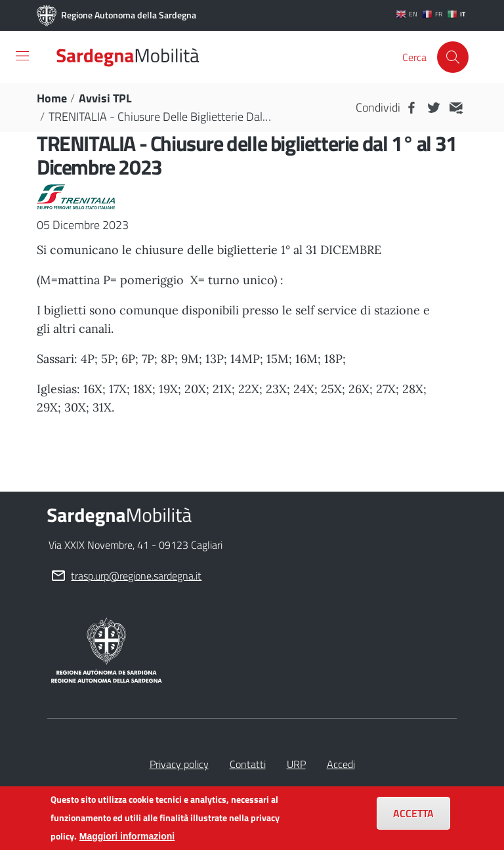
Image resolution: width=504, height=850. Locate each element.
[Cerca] (453, 57)
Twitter (434, 108)
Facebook (411, 108)
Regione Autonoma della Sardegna (116, 16)
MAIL (456, 108)
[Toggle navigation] (22, 56)
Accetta (413, 816)
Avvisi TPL (105, 98)
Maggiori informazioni (127, 839)
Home (52, 98)
